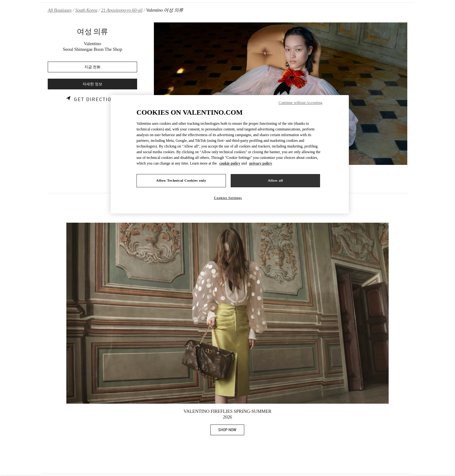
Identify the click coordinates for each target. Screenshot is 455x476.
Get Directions (97, 99)
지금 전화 (92, 67)
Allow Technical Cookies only (181, 180)
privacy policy (261, 163)
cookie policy (230, 163)
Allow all (275, 180)
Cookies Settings (228, 198)
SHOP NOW (231, 431)
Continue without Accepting (300, 103)
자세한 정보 (92, 84)
